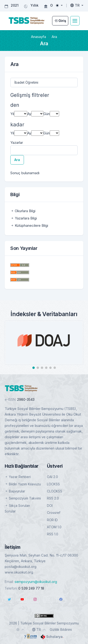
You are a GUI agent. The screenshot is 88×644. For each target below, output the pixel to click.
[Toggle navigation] (75, 21)
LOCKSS (53, 484)
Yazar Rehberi (18, 477)
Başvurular (15, 491)
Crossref (54, 513)
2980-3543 (26, 399)
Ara (17, 160)
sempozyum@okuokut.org (36, 582)
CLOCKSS (55, 491)
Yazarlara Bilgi (24, 218)
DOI (50, 506)
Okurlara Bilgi (23, 211)
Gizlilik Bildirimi (61, 630)
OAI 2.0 (52, 477)
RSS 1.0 (53, 534)
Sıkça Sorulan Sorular (17, 508)
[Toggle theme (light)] (59, 5)
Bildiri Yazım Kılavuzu (23, 484)
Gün (47, 114)
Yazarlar (17, 142)
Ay (29, 114)
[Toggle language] (77, 5)
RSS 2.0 (53, 498)
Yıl (12, 114)
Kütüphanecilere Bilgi (29, 225)
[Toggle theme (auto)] (20, 630)
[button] (34, 368)
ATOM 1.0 (54, 527)
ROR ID (52, 520)
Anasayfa (38, 37)
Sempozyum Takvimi (23, 498)
